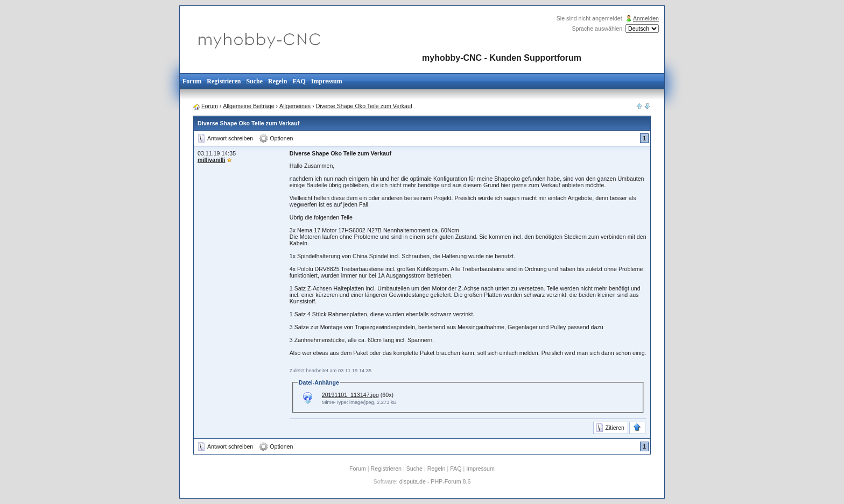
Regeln (277, 81)
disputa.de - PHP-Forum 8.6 (435, 481)
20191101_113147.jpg (350, 395)
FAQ (299, 81)
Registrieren (224, 81)
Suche (254, 81)
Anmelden (646, 18)
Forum (192, 81)
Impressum (327, 81)
